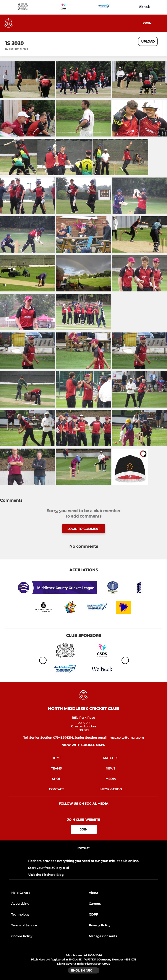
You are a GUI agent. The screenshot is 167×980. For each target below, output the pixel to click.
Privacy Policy (100, 925)
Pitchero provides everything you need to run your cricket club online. (83, 861)
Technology (20, 914)
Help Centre (21, 893)
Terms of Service (24, 925)
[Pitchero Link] (84, 854)
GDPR (93, 914)
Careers (95, 904)
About (94, 893)
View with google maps (83, 745)
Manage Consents (103, 936)
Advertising (20, 904)
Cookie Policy (22, 936)
